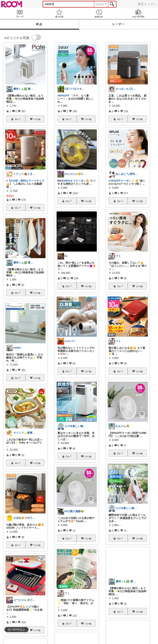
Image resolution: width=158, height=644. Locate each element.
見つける (59, 14)
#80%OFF (64, 96)
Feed (20, 14)
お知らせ (99, 14)
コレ (18, 119)
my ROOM (138, 14)
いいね (37, 119)
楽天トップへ (147, 4)
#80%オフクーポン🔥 (76, 181)
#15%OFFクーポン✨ (122, 181)
